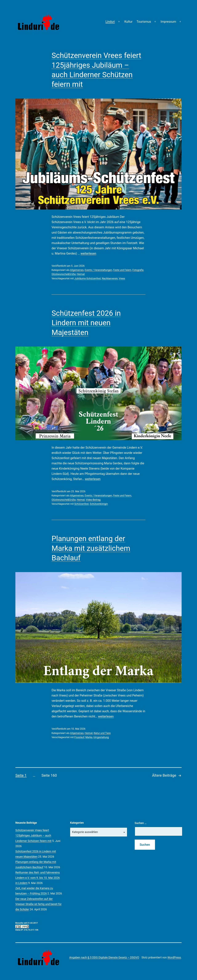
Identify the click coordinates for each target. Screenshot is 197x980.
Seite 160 (49, 775)
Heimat (81, 274)
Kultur (128, 22)
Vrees (122, 278)
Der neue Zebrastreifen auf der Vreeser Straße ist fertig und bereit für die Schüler (38, 904)
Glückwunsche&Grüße (64, 274)
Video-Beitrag (93, 500)
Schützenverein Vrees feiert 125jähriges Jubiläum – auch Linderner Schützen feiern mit (33, 835)
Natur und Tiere (102, 733)
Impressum (168, 22)
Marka (89, 737)
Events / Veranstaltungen (98, 270)
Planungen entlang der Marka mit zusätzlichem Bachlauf (91, 548)
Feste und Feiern (122, 270)
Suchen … (141, 823)
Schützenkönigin (99, 504)
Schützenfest (81, 504)
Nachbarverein (110, 278)
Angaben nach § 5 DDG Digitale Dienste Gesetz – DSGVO (104, 957)
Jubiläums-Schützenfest (88, 278)
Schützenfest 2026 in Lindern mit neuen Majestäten (86, 323)
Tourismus (144, 22)
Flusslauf (79, 737)
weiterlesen (88, 253)
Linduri (110, 22)
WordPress (174, 957)
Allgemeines (77, 270)
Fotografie (138, 270)
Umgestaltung (101, 737)
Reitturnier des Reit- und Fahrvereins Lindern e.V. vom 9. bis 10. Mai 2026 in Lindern (38, 878)
